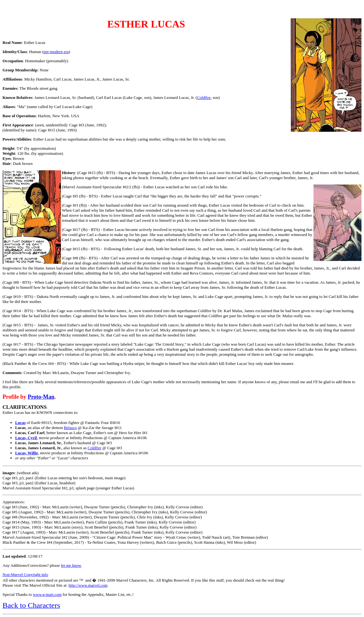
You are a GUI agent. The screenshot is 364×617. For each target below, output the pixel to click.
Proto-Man (41, 397)
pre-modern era (56, 52)
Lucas (20, 423)
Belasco (70, 428)
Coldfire (204, 97)
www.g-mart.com (47, 594)
